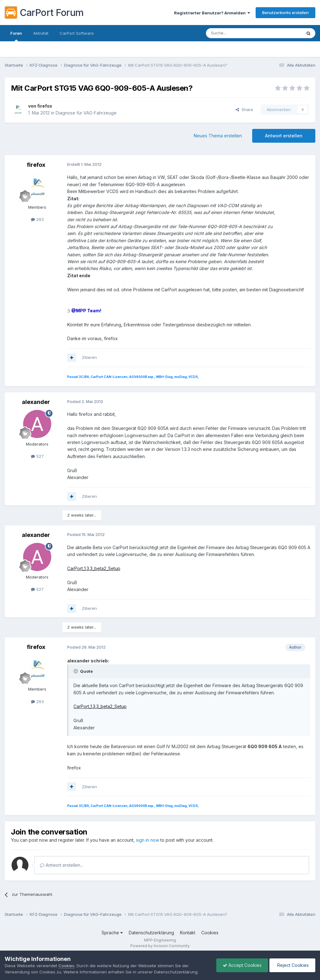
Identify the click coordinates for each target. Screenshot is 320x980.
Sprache (112, 933)
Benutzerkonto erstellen (285, 13)
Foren (16, 36)
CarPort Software (77, 33)
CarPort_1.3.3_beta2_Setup (94, 568)
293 (37, 219)
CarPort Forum (44, 13)
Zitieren (89, 357)
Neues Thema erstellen (218, 136)
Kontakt (188, 933)
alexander (36, 402)
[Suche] (238, 33)
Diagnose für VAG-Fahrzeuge (86, 113)
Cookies (210, 933)
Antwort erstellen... (62, 865)
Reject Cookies (292, 965)
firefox (45, 106)
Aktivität (41, 33)
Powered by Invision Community (160, 946)
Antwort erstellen (284, 136)
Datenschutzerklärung (151, 933)
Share (244, 110)
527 (37, 456)
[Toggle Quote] (76, 671)
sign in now (147, 840)
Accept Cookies (242, 965)
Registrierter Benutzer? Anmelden (212, 13)
